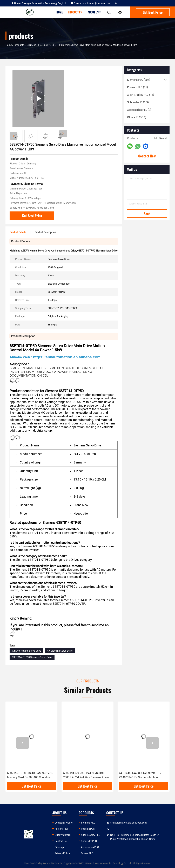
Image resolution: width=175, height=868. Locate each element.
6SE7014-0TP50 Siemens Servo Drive (32, 657)
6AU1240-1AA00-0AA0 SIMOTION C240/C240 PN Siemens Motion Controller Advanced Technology (140, 775)
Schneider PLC (89, 841)
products (19, 45)
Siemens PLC (34, 45)
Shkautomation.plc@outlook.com (90, 3)
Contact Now (147, 156)
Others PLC (87, 853)
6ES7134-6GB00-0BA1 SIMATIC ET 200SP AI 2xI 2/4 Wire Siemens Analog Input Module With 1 (87, 775)
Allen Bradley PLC (91, 835)
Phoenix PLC (88, 829)
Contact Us (61, 841)
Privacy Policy (62, 853)
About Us (95, 12)
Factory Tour (61, 829)
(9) (138, 102)
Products (75, 12)
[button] (63, 134)
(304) (139, 80)
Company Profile (64, 823)
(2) (139, 110)
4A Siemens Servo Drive (60, 651)
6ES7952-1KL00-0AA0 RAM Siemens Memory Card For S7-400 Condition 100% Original (30, 775)
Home (60, 12)
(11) (137, 87)
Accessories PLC (90, 847)
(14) (141, 95)
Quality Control (63, 835)
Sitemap (59, 847)
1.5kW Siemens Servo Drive (26, 651)
